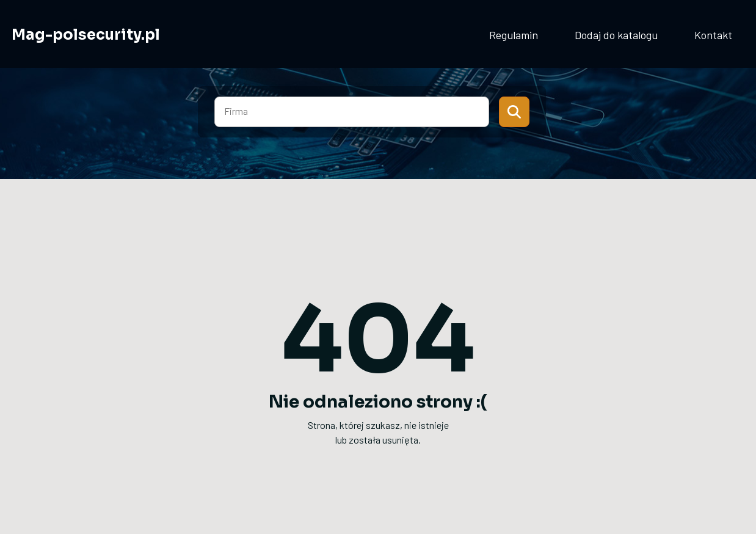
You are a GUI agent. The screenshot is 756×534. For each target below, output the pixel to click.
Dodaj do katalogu (616, 35)
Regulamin (514, 35)
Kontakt (713, 35)
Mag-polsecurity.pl (86, 35)
